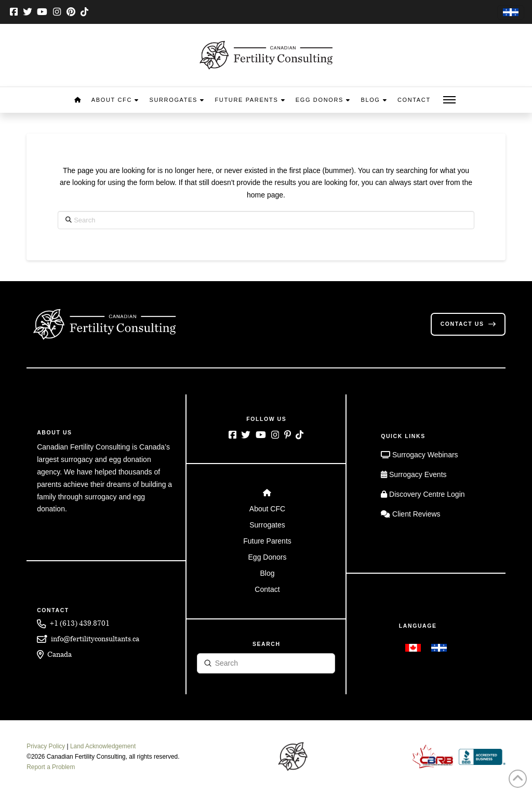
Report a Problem (51, 767)
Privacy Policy (46, 746)
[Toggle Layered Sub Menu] (266, 509)
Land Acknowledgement (103, 746)
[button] (449, 100)
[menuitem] (511, 13)
